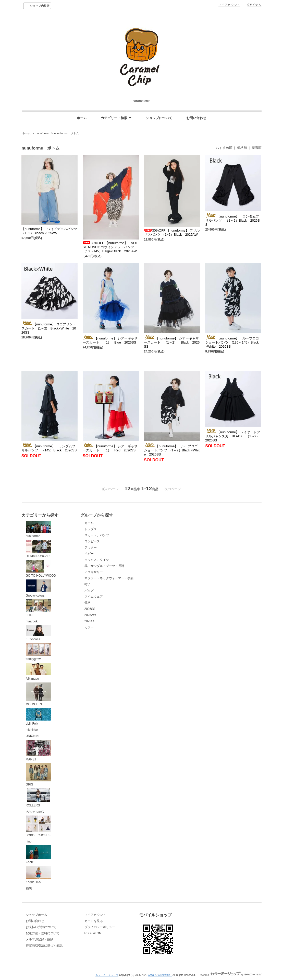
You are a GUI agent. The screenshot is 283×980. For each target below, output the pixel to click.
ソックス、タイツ (97, 560)
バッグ (89, 590)
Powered (230, 975)
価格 (88, 603)
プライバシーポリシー (100, 927)
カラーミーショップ (107, 975)
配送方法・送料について (43, 933)
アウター (91, 548)
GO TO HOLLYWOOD (41, 569)
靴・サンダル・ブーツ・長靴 (104, 566)
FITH (39, 608)
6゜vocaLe (39, 633)
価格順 (242, 148)
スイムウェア (94, 597)
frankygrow (39, 652)
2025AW (90, 615)
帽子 (88, 584)
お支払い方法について (41, 927)
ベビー (89, 554)
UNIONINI (33, 736)
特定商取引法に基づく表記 (44, 945)
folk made (39, 672)
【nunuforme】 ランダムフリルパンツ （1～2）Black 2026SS (232, 220)
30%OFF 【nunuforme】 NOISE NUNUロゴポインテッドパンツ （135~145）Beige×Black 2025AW (110, 247)
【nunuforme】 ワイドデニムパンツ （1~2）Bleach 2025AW (49, 231)
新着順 (257, 148)
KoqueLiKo (39, 875)
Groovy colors (39, 588)
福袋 (29, 888)
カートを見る (94, 921)
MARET (39, 750)
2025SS (90, 621)
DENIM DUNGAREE (40, 549)
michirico (32, 730)
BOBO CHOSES (39, 826)
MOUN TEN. (39, 694)
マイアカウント (229, 5)
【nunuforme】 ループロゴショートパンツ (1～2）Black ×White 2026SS (172, 450)
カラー (89, 627)
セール (89, 523)
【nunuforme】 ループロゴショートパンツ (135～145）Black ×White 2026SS (232, 342)
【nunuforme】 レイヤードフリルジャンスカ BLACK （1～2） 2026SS (234, 436)
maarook (32, 621)
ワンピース (92, 541)
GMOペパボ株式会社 (160, 975)
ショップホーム (36, 915)
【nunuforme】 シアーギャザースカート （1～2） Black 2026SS (172, 342)
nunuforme (43, 133)
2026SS (90, 609)
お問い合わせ (196, 118)
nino (29, 841)
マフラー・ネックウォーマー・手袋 (109, 578)
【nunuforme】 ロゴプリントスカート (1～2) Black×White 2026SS (49, 328)
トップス (91, 529)
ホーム (82, 118)
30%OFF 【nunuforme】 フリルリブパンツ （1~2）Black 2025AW (172, 232)
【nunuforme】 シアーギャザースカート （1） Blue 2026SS (110, 340)
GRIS (39, 775)
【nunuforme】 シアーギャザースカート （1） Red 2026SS (110, 448)
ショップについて (159, 118)
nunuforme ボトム (66, 133)
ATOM (97, 933)
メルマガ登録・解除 (40, 939)
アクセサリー (94, 572)
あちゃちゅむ (35, 812)
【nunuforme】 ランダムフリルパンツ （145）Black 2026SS (49, 448)
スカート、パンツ (97, 535)
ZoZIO (39, 855)
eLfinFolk (39, 717)
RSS (88, 933)
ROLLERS (39, 798)
